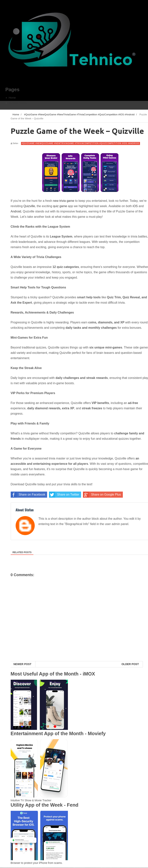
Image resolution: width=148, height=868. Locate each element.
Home (12, 98)
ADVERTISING (18, 103)
